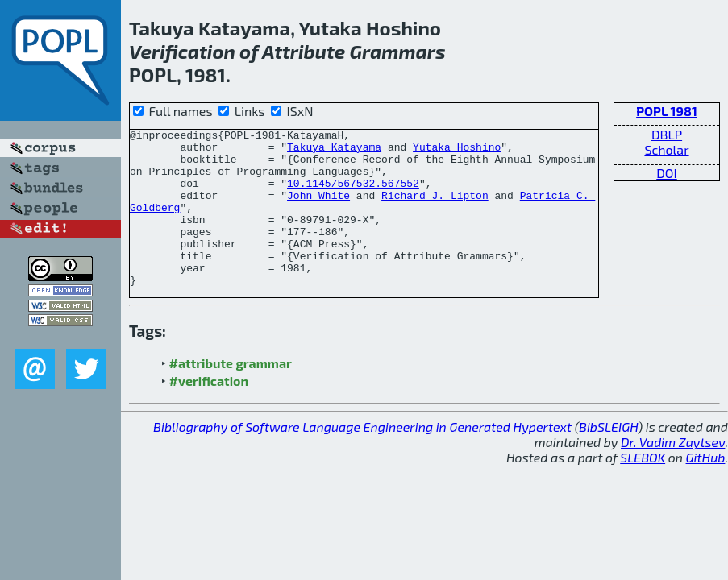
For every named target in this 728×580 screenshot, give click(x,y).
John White (318, 209)
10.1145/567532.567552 (353, 195)
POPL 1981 (667, 111)
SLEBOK (643, 489)
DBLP (667, 134)
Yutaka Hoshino (457, 151)
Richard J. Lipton (435, 209)
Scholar (666, 149)
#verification (209, 412)
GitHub (706, 489)
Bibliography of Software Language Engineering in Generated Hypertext (362, 458)
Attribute (304, 51)
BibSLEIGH (608, 458)
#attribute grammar (231, 394)
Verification (182, 51)
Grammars (398, 51)
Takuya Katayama (334, 151)
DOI (667, 173)
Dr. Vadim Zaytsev (673, 473)
